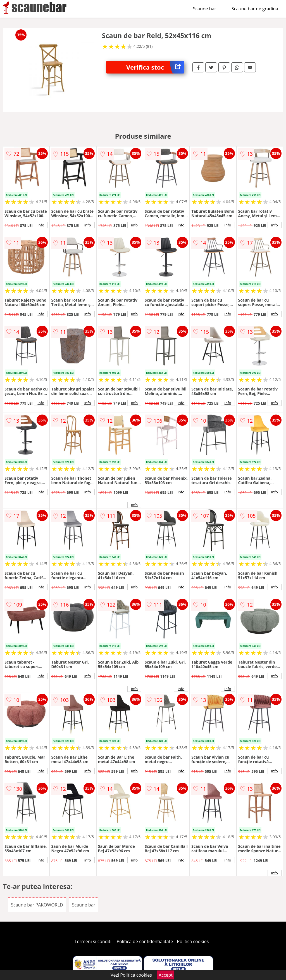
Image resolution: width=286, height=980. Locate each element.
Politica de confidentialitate (145, 941)
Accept (166, 975)
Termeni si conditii (94, 941)
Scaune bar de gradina (255, 9)
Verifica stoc (155, 67)
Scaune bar (205, 9)
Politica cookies (193, 941)
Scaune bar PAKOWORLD (37, 905)
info (41, 225)
